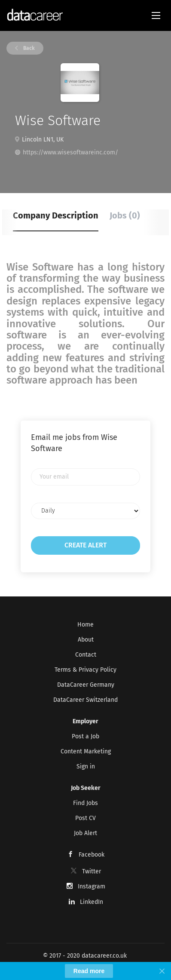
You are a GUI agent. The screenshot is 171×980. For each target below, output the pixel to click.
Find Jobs (85, 803)
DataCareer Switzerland (85, 700)
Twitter (92, 871)
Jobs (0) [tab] (125, 215)
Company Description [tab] (56, 215)
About (86, 640)
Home (85, 625)
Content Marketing (86, 751)
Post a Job (85, 736)
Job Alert (85, 833)
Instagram (92, 886)
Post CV (85, 818)
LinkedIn (92, 902)
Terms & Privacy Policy (85, 670)
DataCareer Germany (86, 685)
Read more (89, 971)
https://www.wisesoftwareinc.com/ (70, 152)
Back (28, 48)
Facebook (92, 855)
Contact (86, 655)
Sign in (86, 766)
